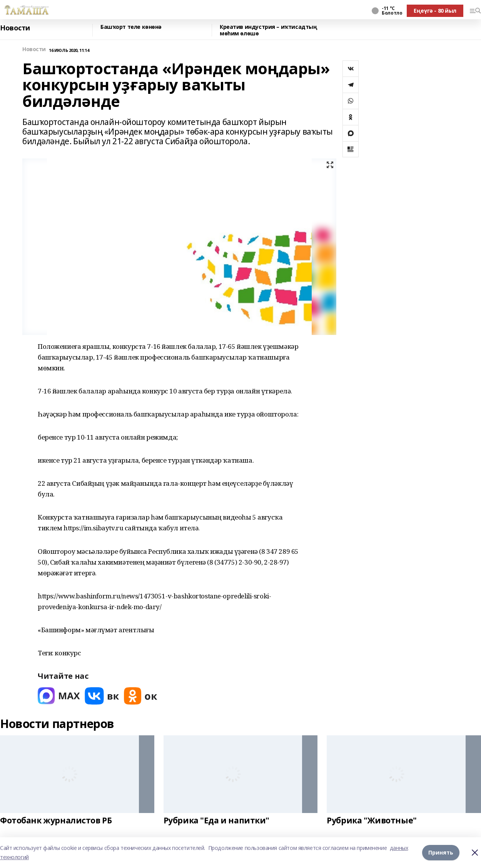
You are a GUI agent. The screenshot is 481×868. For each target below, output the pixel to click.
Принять (441, 852)
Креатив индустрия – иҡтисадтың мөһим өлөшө (268, 30)
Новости (15, 28)
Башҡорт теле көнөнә (131, 27)
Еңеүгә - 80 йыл (435, 11)
